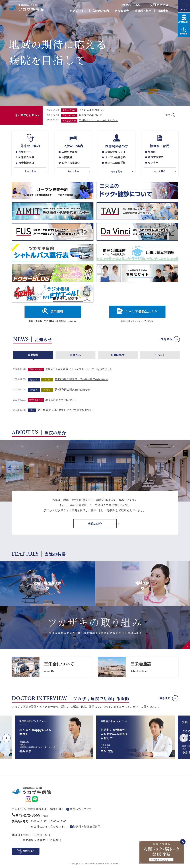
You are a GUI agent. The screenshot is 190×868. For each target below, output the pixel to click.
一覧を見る (165, 339)
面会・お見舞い (71, 163)
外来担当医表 (26, 157)
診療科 (152, 152)
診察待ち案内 (29, 851)
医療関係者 (122, 11)
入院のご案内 (101, 11)
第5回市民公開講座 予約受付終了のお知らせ (82, 380)
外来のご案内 (78, 11)
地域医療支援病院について (61, 400)
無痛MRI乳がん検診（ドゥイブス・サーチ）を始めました (79, 369)
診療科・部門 (143, 11)
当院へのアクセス (81, 809)
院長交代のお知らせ (90, 115)
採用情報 (163, 11)
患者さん (75, 355)
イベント (160, 355)
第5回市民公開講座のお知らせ (72, 390)
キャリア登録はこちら (142, 312)
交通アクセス (159, 5)
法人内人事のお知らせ (92, 110)
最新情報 (33, 355)
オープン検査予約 (115, 158)
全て (168, 115)
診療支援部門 (156, 157)
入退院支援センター (117, 152)
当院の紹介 (95, 524)
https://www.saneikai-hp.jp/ (52, 667)
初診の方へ (25, 152)
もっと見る (30, 171)
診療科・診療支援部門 (87, 827)
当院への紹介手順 (115, 163)
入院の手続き (69, 152)
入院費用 (67, 157)
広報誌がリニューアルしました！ (98, 120)
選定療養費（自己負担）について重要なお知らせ (66, 410)
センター (153, 163)
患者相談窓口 (26, 163)
